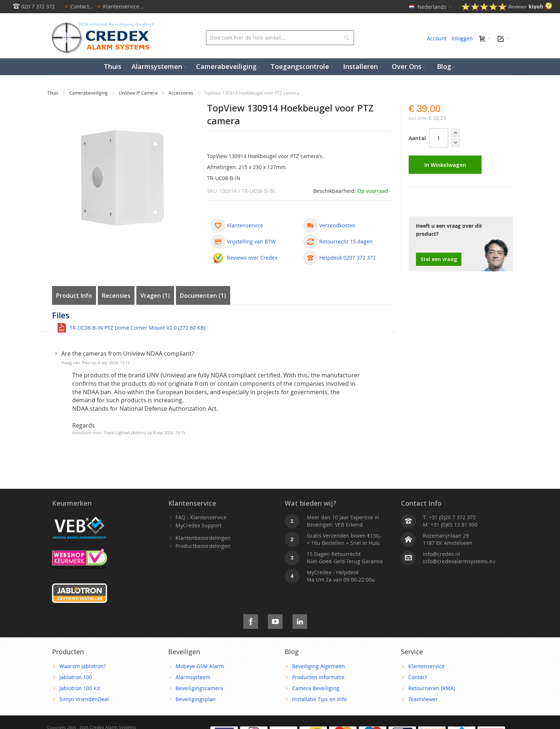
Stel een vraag (439, 259)
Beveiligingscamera (199, 688)
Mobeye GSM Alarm (200, 666)
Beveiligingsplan (196, 699)
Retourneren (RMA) (432, 688)
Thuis (53, 93)
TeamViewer (423, 699)
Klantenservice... (119, 6)
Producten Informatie (318, 677)
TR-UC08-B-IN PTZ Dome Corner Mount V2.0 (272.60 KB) (137, 328)
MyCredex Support (198, 525)
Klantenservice (426, 666)
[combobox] (280, 38)
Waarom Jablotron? (83, 666)
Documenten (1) (203, 296)
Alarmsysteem (193, 677)
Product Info (74, 296)
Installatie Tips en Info (319, 699)
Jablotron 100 (76, 677)
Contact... (78, 6)
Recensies (116, 296)
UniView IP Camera (139, 93)
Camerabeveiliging (89, 93)
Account (437, 38)
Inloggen (462, 38)
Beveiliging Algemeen (318, 666)
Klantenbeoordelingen (203, 538)
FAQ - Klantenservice (201, 517)
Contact (418, 677)
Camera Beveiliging (316, 688)
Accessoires (181, 93)
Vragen (155, 296)
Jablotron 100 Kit (80, 688)
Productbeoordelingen (203, 546)
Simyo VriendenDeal (84, 699)
